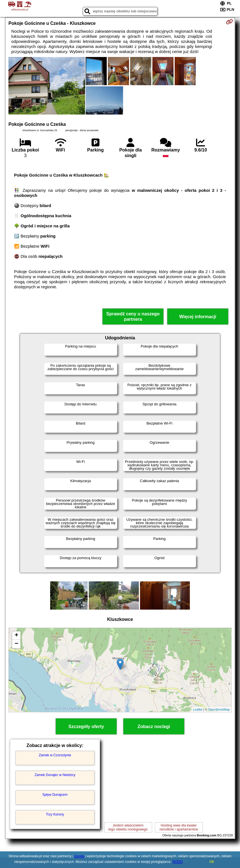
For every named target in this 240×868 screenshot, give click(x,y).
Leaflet (198, 709)
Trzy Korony (55, 814)
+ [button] (16, 636)
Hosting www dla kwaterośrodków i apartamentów (179, 827)
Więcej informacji (198, 317)
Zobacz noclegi (154, 727)
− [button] (16, 644)
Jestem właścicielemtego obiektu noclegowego (128, 827)
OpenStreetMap (219, 709)
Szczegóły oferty (86, 727)
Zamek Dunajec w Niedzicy (55, 775)
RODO (177, 862)
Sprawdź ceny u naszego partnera (133, 317)
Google (79, 856)
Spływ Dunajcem (55, 795)
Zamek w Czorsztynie (55, 755)
